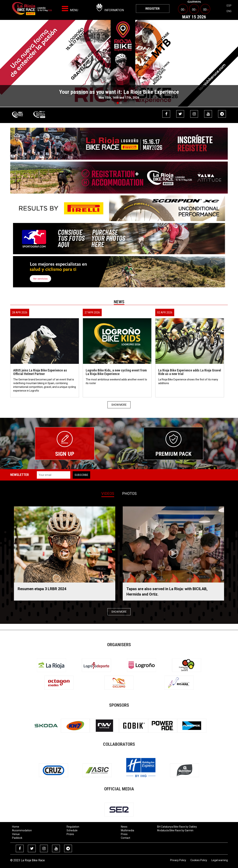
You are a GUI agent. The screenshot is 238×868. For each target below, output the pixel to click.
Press (124, 834)
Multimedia (127, 830)
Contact (126, 838)
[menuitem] (153, 8)
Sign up (65, 454)
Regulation (73, 827)
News (124, 827)
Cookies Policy (199, 860)
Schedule (72, 830)
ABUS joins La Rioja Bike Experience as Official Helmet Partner (40, 372)
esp (229, 6)
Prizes (70, 834)
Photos (129, 494)
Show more (119, 405)
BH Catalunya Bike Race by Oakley (177, 827)
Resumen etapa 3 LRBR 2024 (42, 589)
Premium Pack (173, 454)
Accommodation (22, 830)
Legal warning (220, 860)
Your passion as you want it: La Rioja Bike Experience (119, 92)
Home (16, 827)
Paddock (17, 838)
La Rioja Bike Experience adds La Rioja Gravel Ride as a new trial (190, 372)
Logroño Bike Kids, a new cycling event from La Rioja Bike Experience (116, 372)
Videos (108, 494)
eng (229, 11)
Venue (16, 834)
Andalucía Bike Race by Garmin (175, 830)
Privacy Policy (178, 860)
